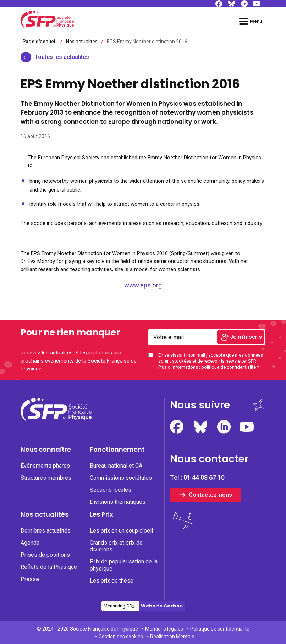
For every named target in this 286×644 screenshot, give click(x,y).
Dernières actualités (46, 531)
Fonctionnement (117, 450)
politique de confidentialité (229, 367)
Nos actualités (45, 514)
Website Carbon (162, 606)
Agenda (30, 543)
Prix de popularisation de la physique (124, 565)
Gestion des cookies (121, 637)
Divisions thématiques (118, 502)
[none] (55, 466)
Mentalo (185, 637)
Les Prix (101, 514)
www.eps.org (143, 285)
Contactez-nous (210, 495)
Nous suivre (200, 405)
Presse (30, 579)
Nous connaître (46, 450)
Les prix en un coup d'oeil (121, 531)
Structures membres (46, 478)
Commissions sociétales (121, 478)
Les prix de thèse (112, 581)
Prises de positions (45, 555)
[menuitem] (55, 478)
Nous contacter (209, 459)
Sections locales (111, 490)
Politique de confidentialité (220, 629)
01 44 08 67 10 (204, 477)
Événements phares (45, 466)
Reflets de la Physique (49, 567)
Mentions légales (164, 629)
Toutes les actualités (62, 57)
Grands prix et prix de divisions (116, 546)
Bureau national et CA (116, 466)
